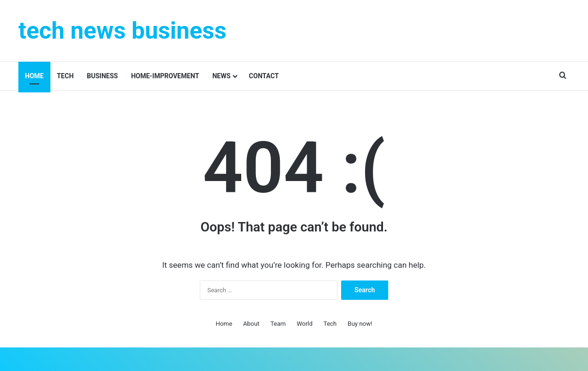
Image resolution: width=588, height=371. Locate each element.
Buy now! (360, 324)
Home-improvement (165, 76)
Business (102, 76)
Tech (65, 76)
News (222, 76)
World (305, 324)
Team (278, 324)
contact (264, 76)
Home (34, 76)
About (251, 324)
